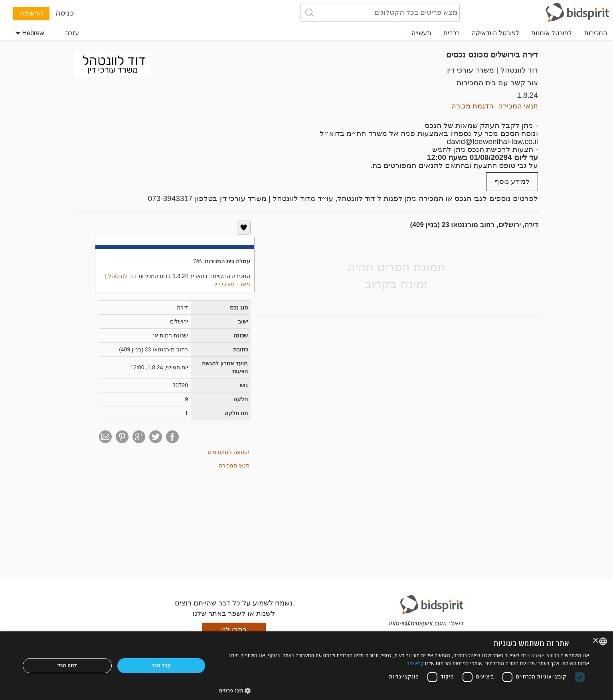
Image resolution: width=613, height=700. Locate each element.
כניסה (65, 13)
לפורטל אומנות (552, 33)
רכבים (452, 33)
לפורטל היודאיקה (495, 33)
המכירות (596, 33)
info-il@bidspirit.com (418, 623)
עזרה (72, 33)
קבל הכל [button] (161, 665)
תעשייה (421, 33)
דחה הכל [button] (67, 665)
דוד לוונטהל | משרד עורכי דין (492, 70)
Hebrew (30, 33)
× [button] (596, 641)
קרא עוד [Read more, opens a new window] (415, 664)
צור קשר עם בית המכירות (497, 83)
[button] (404, 690)
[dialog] (306, 666)
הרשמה (31, 13)
